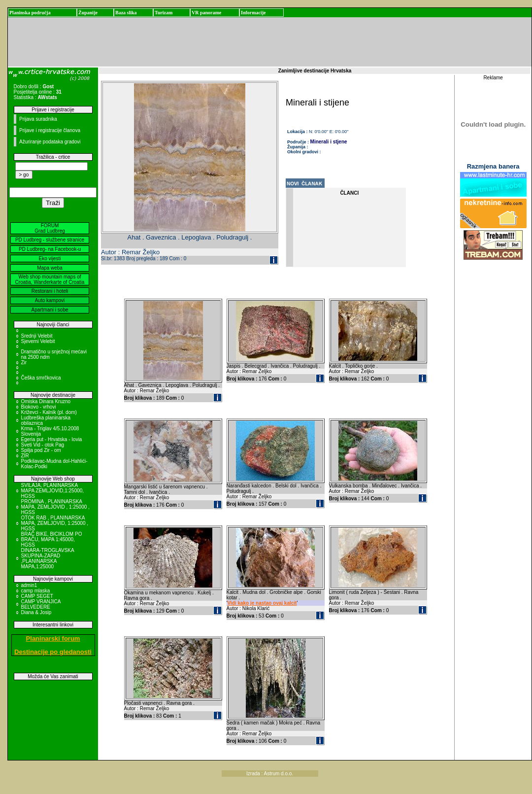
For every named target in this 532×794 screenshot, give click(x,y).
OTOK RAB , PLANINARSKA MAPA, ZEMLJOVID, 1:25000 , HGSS (55, 523)
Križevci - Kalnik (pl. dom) (49, 412)
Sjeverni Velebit (38, 341)
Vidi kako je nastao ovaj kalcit (262, 603)
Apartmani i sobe (50, 310)
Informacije (253, 13)
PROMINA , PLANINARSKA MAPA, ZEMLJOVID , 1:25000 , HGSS (55, 507)
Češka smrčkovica (41, 378)
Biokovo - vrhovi (39, 407)
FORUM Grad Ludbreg (50, 228)
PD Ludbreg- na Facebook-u (50, 249)
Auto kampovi (50, 300)
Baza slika (126, 13)
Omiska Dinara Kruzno (46, 401)
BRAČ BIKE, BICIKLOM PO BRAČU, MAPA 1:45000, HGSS (52, 539)
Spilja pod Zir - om (41, 450)
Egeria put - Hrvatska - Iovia (52, 439)
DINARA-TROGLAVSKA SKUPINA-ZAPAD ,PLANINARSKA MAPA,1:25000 (48, 558)
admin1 (29, 585)
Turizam (164, 13)
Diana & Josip (36, 612)
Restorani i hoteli (50, 291)
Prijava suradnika (38, 119)
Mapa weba (50, 268)
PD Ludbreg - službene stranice (50, 240)
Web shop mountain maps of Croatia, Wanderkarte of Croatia (50, 279)
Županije (88, 13)
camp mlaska (36, 591)
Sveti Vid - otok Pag (43, 445)
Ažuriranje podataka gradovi (50, 142)
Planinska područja (30, 13)
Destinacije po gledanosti (53, 652)
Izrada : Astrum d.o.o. (270, 774)
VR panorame (206, 13)
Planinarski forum (53, 639)
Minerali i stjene (329, 142)
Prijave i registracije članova (50, 130)
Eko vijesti (50, 259)
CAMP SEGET (37, 596)
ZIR (25, 456)
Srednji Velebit (37, 336)
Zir (24, 362)
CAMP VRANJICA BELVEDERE (41, 604)
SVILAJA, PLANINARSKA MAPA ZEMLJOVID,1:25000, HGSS (53, 491)
